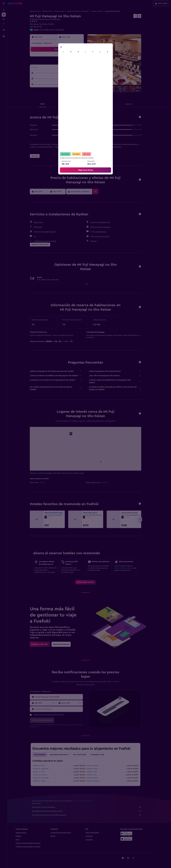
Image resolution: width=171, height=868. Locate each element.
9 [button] (82, 63)
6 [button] (66, 63)
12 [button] (61, 68)
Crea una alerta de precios (127, 568)
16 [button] (82, 68)
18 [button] (56, 73)
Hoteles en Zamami (96, 781)
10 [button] (50, 68)
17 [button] (50, 73)
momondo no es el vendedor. (90, 807)
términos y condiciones (69, 725)
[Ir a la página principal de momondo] (15, 3)
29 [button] (77, 78)
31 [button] (51, 84)
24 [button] (50, 78)
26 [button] (61, 78)
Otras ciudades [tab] (44, 755)
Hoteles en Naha (95, 769)
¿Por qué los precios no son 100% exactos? (90, 815)
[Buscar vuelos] (4, 10)
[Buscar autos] (4, 19)
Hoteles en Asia (51, 11)
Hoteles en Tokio (43, 766)
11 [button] (56, 68)
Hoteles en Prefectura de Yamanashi (82, 11)
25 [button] (56, 78)
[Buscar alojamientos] (4, 15)
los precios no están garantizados (86, 801)
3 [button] (51, 63)
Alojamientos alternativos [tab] (63, 755)
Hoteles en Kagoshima (44, 769)
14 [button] (71, 68)
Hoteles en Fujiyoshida (45, 778)
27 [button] (66, 78)
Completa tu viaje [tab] (101, 755)
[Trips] (4, 30)
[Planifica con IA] (4, 24)
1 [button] (77, 57)
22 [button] (77, 73)
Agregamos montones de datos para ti (90, 811)
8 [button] (77, 63)
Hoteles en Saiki (95, 772)
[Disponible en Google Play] (134, 833)
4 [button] (56, 63)
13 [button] (66, 68)
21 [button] (71, 73)
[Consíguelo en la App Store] (134, 839)
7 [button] (71, 63)
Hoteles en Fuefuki (101, 11)
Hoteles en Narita (96, 778)
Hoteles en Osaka (96, 766)
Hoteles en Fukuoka (44, 775)
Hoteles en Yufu (95, 775)
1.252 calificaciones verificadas (56, 30)
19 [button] (61, 73)
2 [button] (82, 57)
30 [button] (82, 78)
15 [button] (77, 68)
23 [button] (82, 73)
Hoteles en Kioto (43, 772)
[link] (89, 582)
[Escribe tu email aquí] (62, 709)
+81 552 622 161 (40, 27)
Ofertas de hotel (39, 11)
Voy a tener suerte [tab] (83, 755)
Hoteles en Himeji (43, 781)
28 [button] (71, 78)
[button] (4, 3)
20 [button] (66, 73)
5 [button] (61, 63)
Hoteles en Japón (63, 11)
